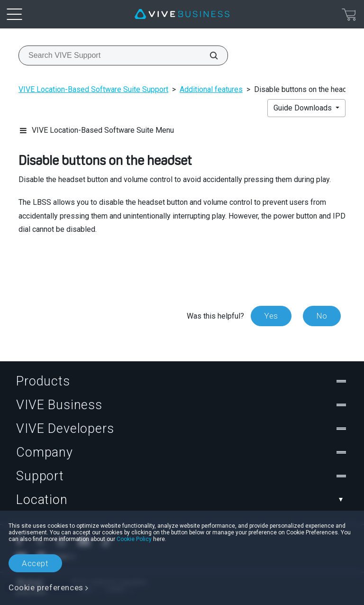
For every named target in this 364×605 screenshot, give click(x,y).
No (322, 316)
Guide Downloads (304, 108)
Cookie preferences (46, 587)
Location (182, 500)
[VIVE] (182, 14)
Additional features (211, 89)
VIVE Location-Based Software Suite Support (93, 89)
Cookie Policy (134, 539)
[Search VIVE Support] (209, 55)
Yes (271, 316)
